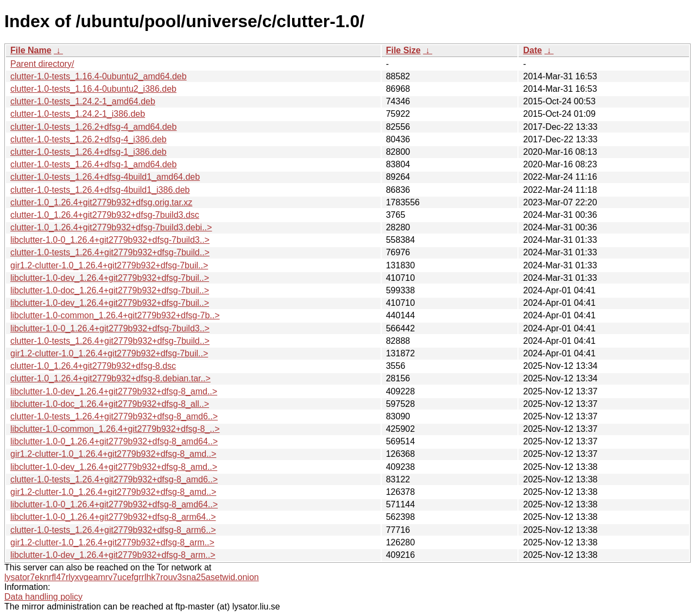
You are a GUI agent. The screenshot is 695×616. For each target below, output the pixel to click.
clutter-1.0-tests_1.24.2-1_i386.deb (78, 114)
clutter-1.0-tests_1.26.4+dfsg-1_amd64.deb (93, 164)
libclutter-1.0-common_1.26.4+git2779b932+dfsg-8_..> (115, 429)
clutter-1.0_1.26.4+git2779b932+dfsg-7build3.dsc (105, 215)
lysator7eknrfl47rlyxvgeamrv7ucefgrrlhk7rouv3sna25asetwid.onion (132, 577)
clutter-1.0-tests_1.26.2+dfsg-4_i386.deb (89, 139)
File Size (403, 50)
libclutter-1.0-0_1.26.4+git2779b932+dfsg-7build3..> (110, 240)
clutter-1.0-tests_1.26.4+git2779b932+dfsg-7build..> (110, 252)
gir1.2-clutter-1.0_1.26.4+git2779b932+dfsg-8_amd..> (113, 454)
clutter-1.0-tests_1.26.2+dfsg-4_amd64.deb (93, 127)
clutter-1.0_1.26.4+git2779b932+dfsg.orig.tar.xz (101, 202)
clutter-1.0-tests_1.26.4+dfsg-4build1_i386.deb (100, 190)
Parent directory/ (42, 64)
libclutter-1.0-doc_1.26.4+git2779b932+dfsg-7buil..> (110, 290)
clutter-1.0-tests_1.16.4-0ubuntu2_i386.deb (93, 89)
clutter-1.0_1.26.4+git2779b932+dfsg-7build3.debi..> (111, 227)
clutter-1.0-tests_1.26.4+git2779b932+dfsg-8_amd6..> (114, 416)
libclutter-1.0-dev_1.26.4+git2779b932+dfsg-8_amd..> (114, 391)
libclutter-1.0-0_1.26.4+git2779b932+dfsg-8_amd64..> (114, 441)
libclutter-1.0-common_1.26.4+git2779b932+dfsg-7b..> (115, 315)
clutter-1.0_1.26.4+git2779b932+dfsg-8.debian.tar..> (110, 378)
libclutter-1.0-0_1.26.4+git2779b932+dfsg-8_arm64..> (113, 517)
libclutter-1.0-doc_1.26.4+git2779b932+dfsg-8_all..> (110, 404)
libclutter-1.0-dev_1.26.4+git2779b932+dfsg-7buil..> (110, 278)
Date (532, 50)
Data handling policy (43, 597)
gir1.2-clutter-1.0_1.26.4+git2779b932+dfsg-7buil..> (109, 265)
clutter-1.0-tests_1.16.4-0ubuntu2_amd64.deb (99, 76)
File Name (31, 50)
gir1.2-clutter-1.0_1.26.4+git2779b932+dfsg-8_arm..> (112, 542)
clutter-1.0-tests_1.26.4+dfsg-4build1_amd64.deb (105, 177)
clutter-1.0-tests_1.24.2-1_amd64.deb (83, 101)
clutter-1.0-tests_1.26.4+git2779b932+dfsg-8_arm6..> (113, 530)
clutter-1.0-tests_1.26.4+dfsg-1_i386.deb (89, 152)
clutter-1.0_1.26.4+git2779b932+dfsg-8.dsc (93, 366)
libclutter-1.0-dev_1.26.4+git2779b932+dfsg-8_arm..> (113, 555)
